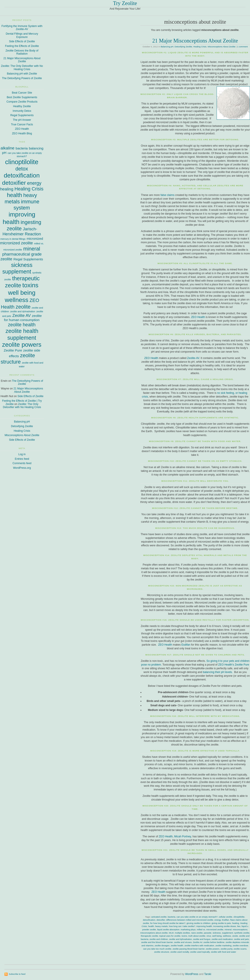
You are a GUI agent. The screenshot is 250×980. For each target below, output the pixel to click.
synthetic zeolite (242, 933)
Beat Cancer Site (22, 93)
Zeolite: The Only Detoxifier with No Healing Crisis (22, 68)
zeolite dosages (162, 945)
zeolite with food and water (224, 952)
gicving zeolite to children (199, 923)
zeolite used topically (200, 952)
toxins (184, 936)
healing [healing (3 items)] (7, 189)
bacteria (172, 917)
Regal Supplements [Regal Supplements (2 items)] (28, 259)
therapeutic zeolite (150, 936)
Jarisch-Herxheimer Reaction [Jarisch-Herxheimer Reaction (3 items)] (22, 231)
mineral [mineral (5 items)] (32, 249)
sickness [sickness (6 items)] (22, 265)
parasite (208, 933)
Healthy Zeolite (22, 106)
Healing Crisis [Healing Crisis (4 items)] (29, 189)
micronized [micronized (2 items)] (35, 239)
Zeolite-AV (193, 358)
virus (209, 936)
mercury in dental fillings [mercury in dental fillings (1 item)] (13, 239)
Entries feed (22, 459)
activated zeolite (159, 917)
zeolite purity (227, 949)
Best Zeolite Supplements (22, 97)
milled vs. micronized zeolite (210, 929)
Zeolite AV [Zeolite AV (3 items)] (22, 315)
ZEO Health (198, 317)
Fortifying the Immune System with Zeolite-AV (22, 28)
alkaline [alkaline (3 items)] (7, 148)
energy (218, 920)
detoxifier (161, 920)
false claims (167, 195)
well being (217, 936)
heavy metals (161, 926)
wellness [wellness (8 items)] (17, 300)
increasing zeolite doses (225, 926)
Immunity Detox (22, 111)
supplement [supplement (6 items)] (17, 272)
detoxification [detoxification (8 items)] (22, 175)
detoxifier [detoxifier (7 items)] (14, 183)
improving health (204, 926)
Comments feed (22, 463)
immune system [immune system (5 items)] (26, 205)
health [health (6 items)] (15, 195)
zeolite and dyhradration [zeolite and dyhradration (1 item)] (23, 311)
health (151, 926)
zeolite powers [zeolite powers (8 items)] (22, 345)
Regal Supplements (22, 115)
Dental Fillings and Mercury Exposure (22, 35)
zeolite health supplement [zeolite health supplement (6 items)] (22, 334)
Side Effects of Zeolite (22, 41)
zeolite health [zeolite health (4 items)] (22, 325)
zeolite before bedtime (214, 942)
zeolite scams (240, 949)
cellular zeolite (226, 917)
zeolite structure (162, 952)
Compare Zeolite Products (22, 102)
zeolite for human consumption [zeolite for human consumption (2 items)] (23, 318)
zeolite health (177, 945)
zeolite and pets (241, 939)
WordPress (192, 974)
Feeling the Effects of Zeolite (22, 46)
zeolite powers (212, 949)
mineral (228, 929)
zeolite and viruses (183, 942)
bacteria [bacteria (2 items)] (22, 148)
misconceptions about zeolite (154, 933)
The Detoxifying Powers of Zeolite (22, 78)
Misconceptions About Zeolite (221, 47)
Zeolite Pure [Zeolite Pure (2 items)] (13, 350)
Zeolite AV (198, 942)
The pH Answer (22, 120)
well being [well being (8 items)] (22, 293)
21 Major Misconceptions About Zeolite (195, 41)
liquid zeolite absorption (168, 929)
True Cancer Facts (22, 124)
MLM (171, 933)
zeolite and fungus (202, 939)
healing (236, 923)
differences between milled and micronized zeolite (190, 920)
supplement (227, 933)
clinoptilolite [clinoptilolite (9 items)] (22, 162)
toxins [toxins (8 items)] (30, 285)
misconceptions (240, 929)
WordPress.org (22, 468)
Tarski (208, 974)
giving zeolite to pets (221, 923)
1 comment (242, 47)
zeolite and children (159, 939)
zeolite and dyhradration (180, 939)
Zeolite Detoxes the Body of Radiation (22, 52)
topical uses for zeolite (170, 936)
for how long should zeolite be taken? (168, 923)
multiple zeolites (182, 933)
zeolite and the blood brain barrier (157, 942)
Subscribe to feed (17, 974)
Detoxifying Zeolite (183, 47)
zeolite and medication (222, 939)
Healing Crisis (200, 47)
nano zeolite (197, 933)
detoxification (149, 920)
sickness (217, 933)
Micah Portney (183, 836)
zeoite (235, 936)
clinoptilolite (239, 917)
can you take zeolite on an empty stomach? (197, 917)
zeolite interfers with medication (199, 945)
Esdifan (186, 645)
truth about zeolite (197, 936)
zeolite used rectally (180, 952)
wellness (227, 936)
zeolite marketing (223, 945)
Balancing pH (167, 47)
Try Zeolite (125, 3)
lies (239, 926)
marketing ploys (188, 929)
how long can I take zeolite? (182, 926)
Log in (22, 454)
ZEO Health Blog (22, 133)
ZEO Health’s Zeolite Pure (234, 665)
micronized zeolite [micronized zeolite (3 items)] (16, 243)
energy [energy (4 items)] (34, 183)
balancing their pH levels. (218, 672)
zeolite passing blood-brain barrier (189, 949)
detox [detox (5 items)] (22, 169)
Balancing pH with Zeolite (22, 74)
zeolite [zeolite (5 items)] (23, 307)
